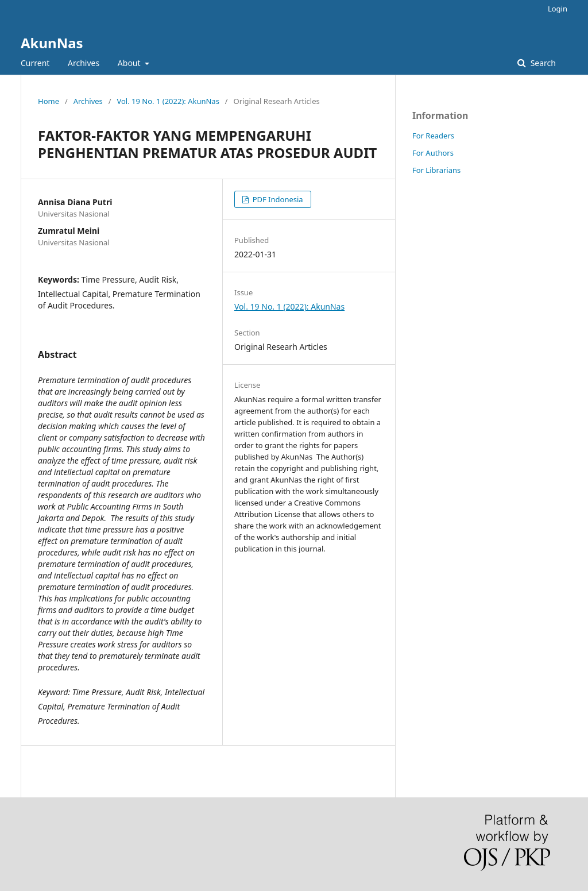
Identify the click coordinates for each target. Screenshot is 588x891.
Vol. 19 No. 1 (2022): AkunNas (168, 101)
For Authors (433, 153)
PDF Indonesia (276, 199)
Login (558, 9)
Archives (84, 63)
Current (35, 63)
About (130, 63)
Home (49, 101)
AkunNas (52, 43)
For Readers (433, 136)
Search (542, 63)
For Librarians (436, 170)
